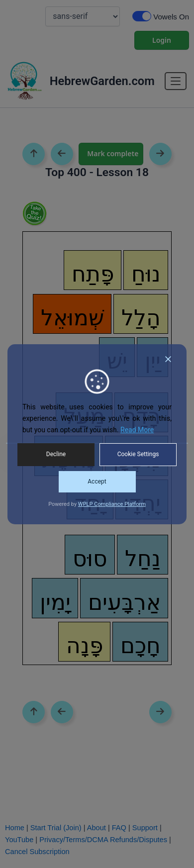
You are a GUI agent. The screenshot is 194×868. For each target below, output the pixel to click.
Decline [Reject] (56, 454)
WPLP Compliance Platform (112, 504)
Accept (97, 482)
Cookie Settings (138, 454)
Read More (137, 430)
